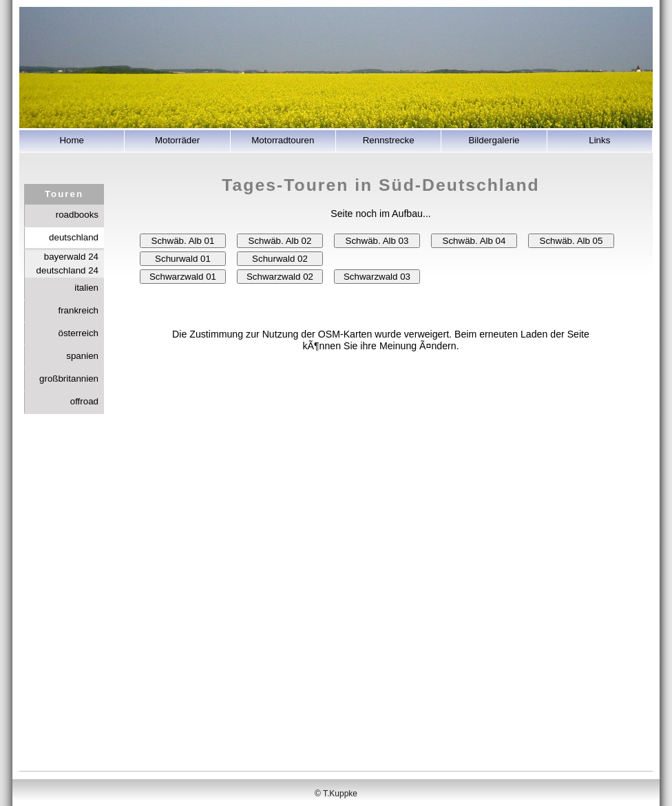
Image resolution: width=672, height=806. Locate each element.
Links (599, 140)
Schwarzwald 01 (183, 277)
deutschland (74, 237)
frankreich (78, 310)
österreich (78, 333)
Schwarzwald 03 (377, 277)
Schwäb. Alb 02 (280, 241)
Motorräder (177, 140)
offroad (84, 401)
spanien (82, 356)
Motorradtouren (283, 140)
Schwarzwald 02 (280, 277)
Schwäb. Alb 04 (474, 241)
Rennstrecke (389, 140)
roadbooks (77, 215)
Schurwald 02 (280, 259)
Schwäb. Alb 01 (183, 241)
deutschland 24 (67, 270)
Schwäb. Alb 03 (377, 241)
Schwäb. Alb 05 (571, 241)
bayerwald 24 (71, 257)
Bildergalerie (494, 140)
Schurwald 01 (183, 259)
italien (86, 288)
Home (72, 140)
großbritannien (69, 379)
